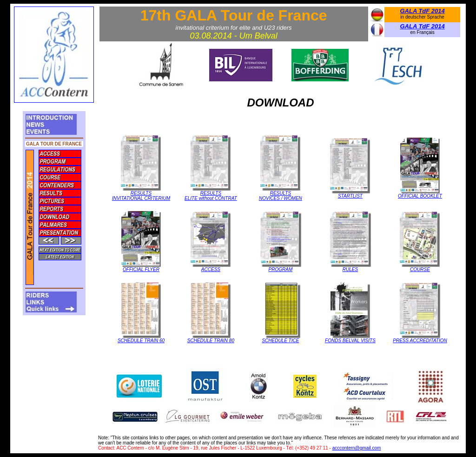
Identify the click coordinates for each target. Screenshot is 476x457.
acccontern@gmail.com (357, 448)
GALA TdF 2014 (422, 11)
